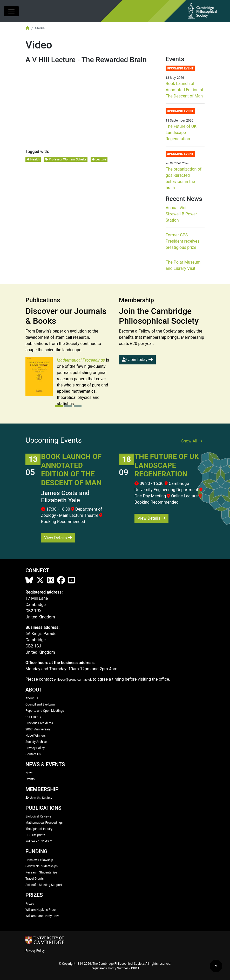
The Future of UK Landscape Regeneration (181, 133)
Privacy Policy (35, 748)
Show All (192, 441)
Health (33, 159)
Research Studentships (41, 872)
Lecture (99, 159)
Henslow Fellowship (39, 860)
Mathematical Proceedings (44, 823)
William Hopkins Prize (40, 910)
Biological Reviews (38, 816)
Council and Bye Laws (41, 704)
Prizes (30, 904)
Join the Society (39, 798)
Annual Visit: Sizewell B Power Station (181, 214)
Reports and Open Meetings (45, 711)
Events (30, 779)
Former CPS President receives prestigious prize (182, 241)
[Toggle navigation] (11, 11)
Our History (33, 717)
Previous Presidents (39, 723)
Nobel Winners (36, 736)
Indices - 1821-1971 (39, 841)
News (29, 773)
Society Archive (36, 742)
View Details (58, 538)
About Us (32, 698)
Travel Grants (35, 879)
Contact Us (33, 754)
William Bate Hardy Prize (42, 916)
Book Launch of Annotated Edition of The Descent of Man (184, 90)
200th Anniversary (38, 729)
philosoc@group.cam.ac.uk (73, 680)
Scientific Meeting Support (44, 885)
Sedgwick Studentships (42, 866)
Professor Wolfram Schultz (66, 159)
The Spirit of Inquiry (39, 829)
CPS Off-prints (35, 835)
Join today (137, 360)
